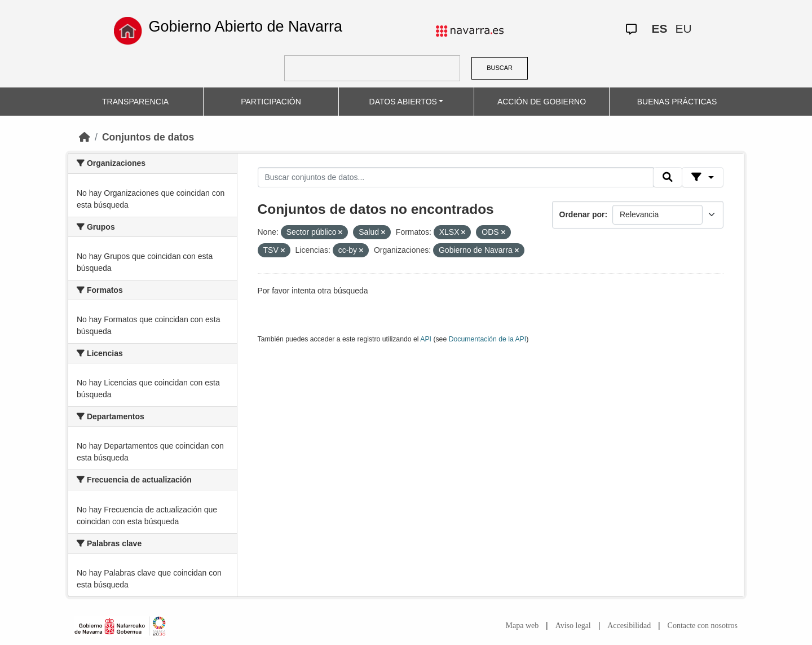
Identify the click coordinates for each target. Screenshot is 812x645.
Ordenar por (582, 214)
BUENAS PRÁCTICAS (677, 102)
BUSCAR (500, 68)
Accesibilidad (629, 626)
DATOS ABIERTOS (403, 102)
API (426, 339)
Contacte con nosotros (703, 626)
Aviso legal (573, 626)
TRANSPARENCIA (135, 102)
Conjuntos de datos (148, 137)
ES (659, 28)
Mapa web (522, 626)
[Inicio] (85, 137)
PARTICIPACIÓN (271, 102)
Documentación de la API (488, 339)
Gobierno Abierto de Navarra (245, 27)
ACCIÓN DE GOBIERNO (542, 102)
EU (683, 28)
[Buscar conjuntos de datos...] (456, 177)
